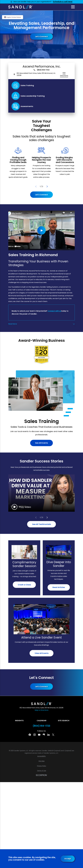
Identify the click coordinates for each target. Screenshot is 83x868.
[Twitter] (53, 735)
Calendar (42, 721)
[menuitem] (41, 756)
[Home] (20, 7)
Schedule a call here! (63, 2)
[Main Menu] (73, 7)
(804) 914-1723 (43, 70)
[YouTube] (39, 735)
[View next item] (47, 186)
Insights (19, 721)
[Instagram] (35, 735)
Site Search (64, 721)
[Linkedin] (48, 735)
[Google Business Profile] (44, 735)
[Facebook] (30, 735)
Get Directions (64, 74)
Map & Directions (42, 710)
